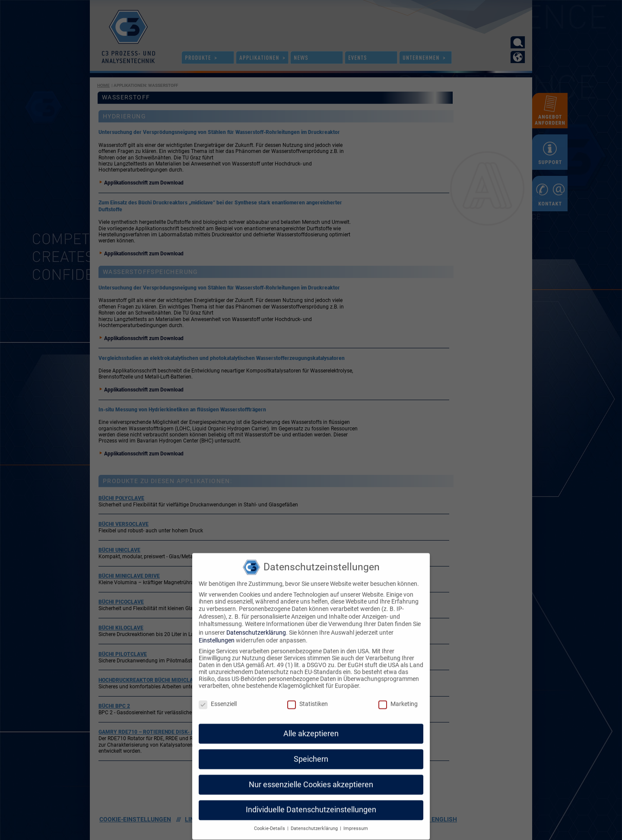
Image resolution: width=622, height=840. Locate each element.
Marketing (398, 689)
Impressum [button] (356, 814)
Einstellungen (217, 626)
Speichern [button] (311, 745)
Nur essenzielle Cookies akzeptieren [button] (311, 770)
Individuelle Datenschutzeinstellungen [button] (311, 795)
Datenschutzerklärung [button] (315, 814)
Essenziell (218, 689)
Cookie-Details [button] (270, 814)
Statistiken (308, 689)
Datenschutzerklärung (256, 618)
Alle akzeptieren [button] (311, 719)
